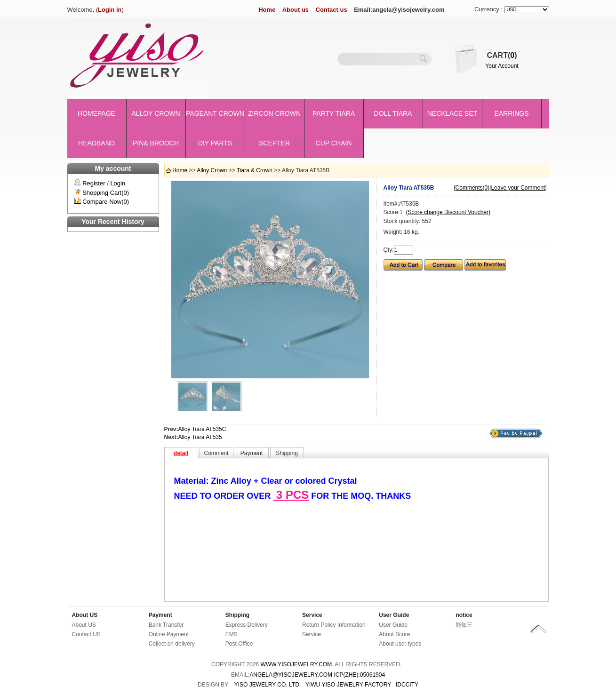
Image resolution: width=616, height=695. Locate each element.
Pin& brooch (156, 143)
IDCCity (407, 685)
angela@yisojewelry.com (291, 675)
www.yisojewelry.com (296, 664)
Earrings (511, 113)
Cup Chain (334, 143)
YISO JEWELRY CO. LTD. (268, 685)
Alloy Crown (156, 113)
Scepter (274, 143)
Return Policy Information (334, 625)
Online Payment (169, 634)
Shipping (237, 615)
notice (464, 615)
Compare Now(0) (106, 202)
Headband (96, 143)
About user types (400, 644)
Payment (160, 615)
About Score (394, 634)
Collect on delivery (172, 644)
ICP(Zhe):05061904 (359, 675)
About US (85, 615)
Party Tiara (334, 113)
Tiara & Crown (255, 170)
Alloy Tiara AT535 (200, 437)
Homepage (96, 113)
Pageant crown (215, 113)
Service (312, 615)
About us (296, 10)
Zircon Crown (274, 113)
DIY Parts (215, 143)
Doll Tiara (393, 113)
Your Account (502, 66)
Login (118, 183)
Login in (110, 10)
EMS (232, 634)
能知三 (464, 625)
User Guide (394, 615)
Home (267, 10)
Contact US (86, 634)
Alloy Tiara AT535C (202, 429)
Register (94, 183)
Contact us (332, 10)
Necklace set (452, 113)
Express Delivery (247, 625)
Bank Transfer (166, 625)
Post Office (239, 644)
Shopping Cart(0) (106, 193)
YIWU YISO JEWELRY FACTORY (348, 685)
